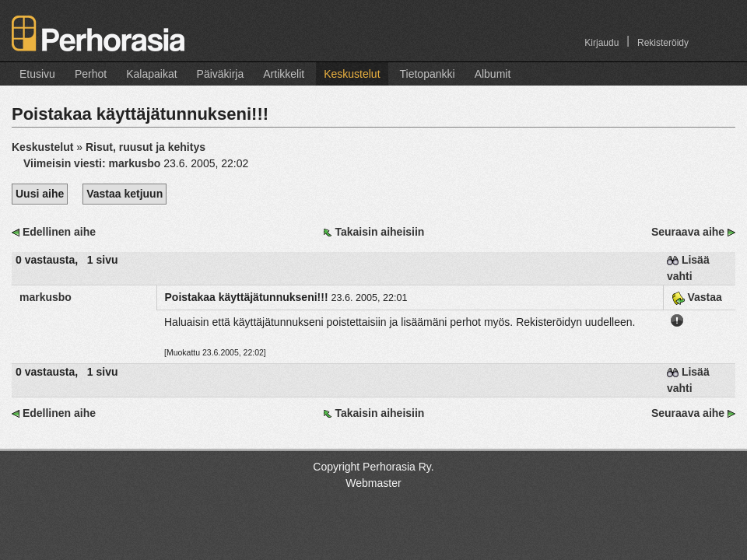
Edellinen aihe (59, 232)
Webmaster (373, 483)
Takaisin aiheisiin (379, 232)
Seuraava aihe (688, 232)
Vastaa (697, 297)
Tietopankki (428, 74)
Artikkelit (284, 74)
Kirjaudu (601, 43)
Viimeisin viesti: (93, 163)
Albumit (493, 74)
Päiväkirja (221, 74)
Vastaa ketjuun (124, 194)
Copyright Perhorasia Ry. (373, 467)
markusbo (46, 297)
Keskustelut (352, 74)
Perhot (91, 74)
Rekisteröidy (663, 43)
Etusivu (37, 74)
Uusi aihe (40, 194)
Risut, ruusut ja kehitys (146, 147)
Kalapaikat (151, 74)
